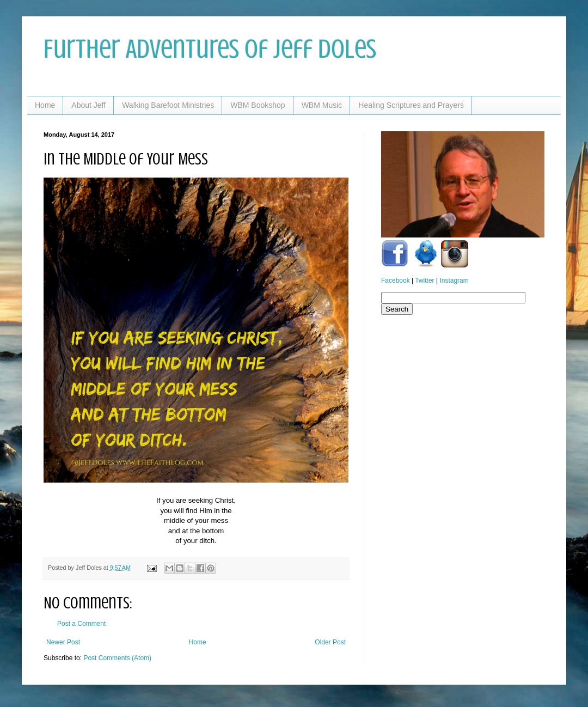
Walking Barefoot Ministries (168, 105)
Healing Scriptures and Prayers (411, 105)
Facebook (396, 281)
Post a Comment (81, 624)
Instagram (454, 281)
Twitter (424, 281)
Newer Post (63, 642)
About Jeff (88, 105)
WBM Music (322, 105)
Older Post (330, 642)
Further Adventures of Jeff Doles (210, 49)
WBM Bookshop (258, 105)
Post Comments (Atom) (117, 658)
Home (45, 105)
